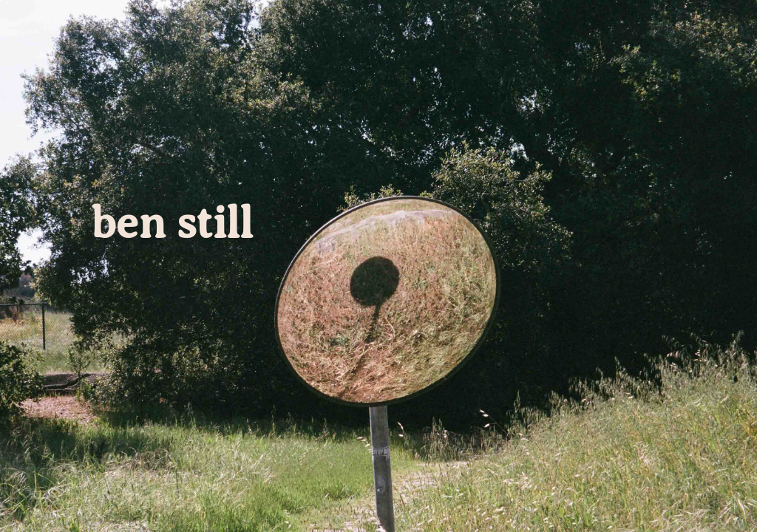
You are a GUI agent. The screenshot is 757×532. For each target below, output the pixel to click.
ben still (172, 223)
